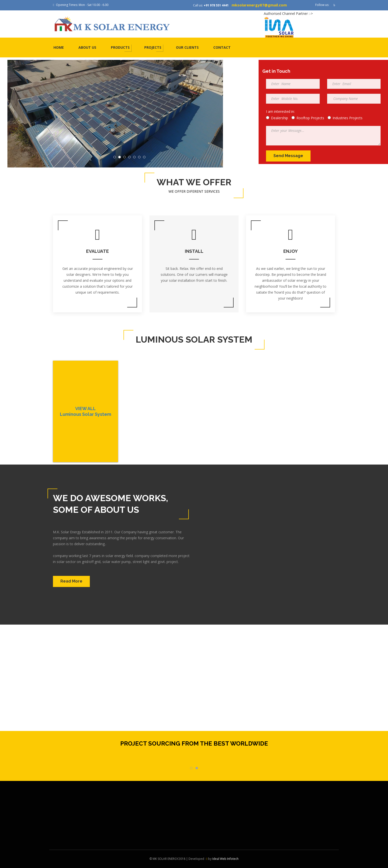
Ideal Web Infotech (225, 859)
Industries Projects (345, 118)
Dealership (277, 118)
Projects (153, 47)
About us (87, 47)
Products (120, 47)
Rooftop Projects (308, 118)
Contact (222, 47)
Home (59, 47)
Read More (71, 581)
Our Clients (187, 47)
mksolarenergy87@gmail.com (259, 5)
